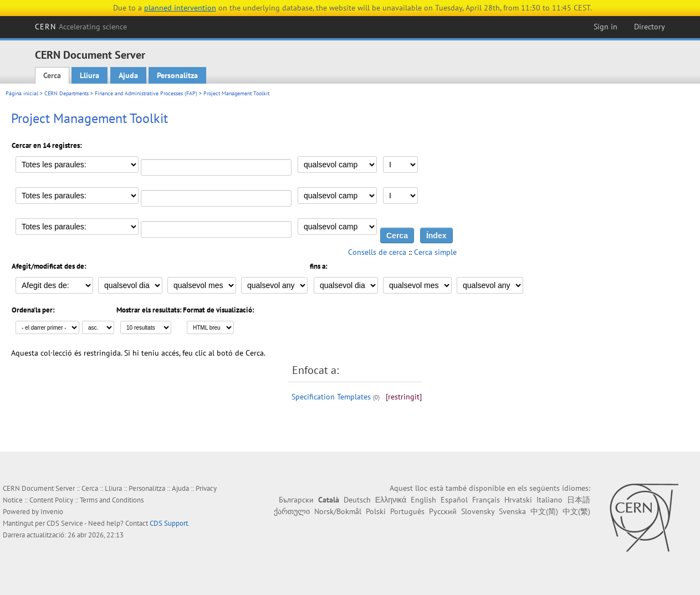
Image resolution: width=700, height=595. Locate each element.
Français (486, 500)
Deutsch (357, 500)
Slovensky (478, 511)
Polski (376, 511)
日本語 (579, 500)
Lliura (90, 75)
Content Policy (51, 500)
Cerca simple (435, 252)
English (423, 500)
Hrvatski (518, 500)
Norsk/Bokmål (338, 511)
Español (454, 500)
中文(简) (544, 511)
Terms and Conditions (112, 500)
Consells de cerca (377, 252)
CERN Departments (67, 93)
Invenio (52, 512)
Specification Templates (331, 397)
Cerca (52, 75)
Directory (650, 27)
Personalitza (177, 75)
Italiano (550, 500)
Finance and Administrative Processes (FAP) (146, 93)
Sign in (606, 27)
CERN (81, 27)
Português (407, 511)
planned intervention (180, 8)
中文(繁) (576, 511)
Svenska (512, 511)
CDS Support (169, 523)
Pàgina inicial (22, 93)
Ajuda (128, 75)
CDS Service (65, 523)
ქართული (292, 511)
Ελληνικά (391, 500)
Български (296, 500)
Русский (443, 511)
